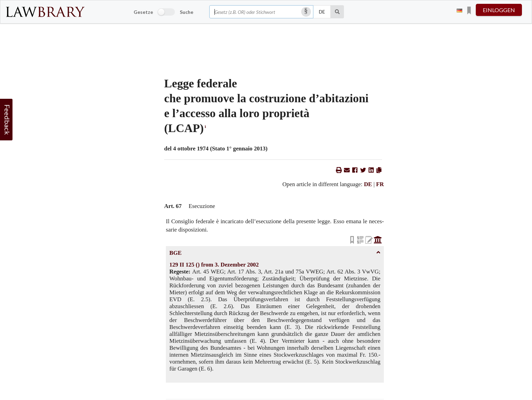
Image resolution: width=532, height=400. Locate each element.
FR (380, 184)
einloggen (499, 10)
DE (368, 184)
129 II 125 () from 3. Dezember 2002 (214, 265)
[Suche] (337, 12)
